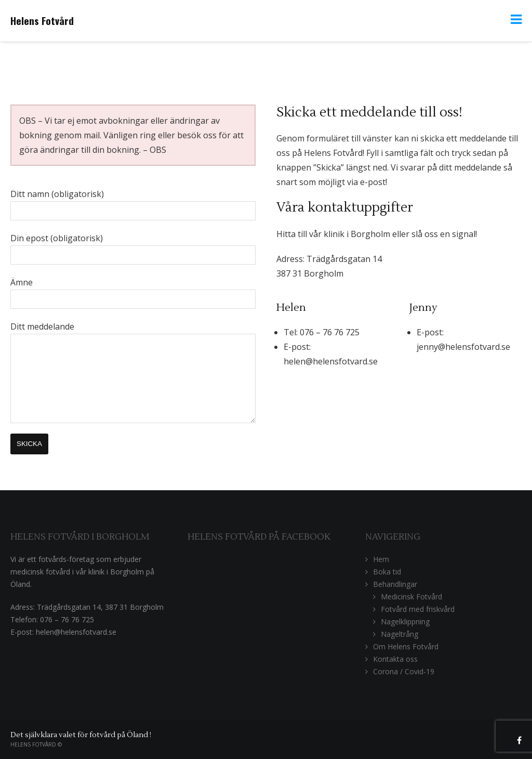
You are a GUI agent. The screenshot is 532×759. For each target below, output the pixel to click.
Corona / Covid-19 (404, 671)
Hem (381, 559)
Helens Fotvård (42, 21)
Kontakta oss (395, 659)
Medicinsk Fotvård (411, 597)
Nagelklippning (405, 621)
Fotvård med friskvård (418, 609)
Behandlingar (395, 584)
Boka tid (387, 572)
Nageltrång (400, 634)
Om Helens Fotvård (406, 646)
